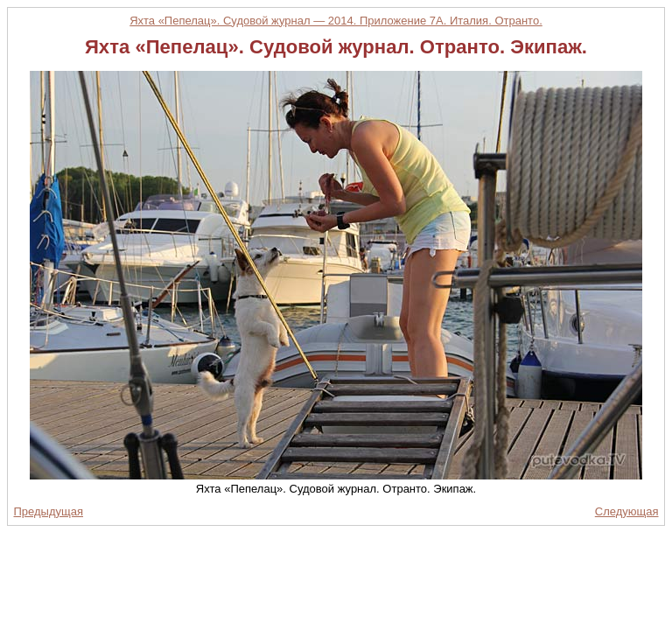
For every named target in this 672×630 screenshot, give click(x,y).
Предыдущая (49, 511)
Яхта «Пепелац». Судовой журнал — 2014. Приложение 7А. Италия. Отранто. (336, 21)
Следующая (627, 511)
